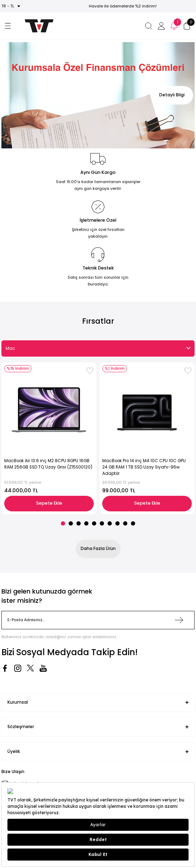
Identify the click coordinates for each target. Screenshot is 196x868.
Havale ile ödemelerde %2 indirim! (123, 6)
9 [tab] (125, 523)
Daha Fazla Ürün (98, 549)
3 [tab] (79, 523)
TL (12, 6)
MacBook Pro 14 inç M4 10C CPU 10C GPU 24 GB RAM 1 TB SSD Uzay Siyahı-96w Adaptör (144, 467)
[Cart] (187, 26)
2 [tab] (71, 523)
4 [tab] (86, 523)
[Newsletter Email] (98, 620)
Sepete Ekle (49, 503)
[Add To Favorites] (90, 371)
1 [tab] (63, 523)
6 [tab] (102, 523)
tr (4, 6)
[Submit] (179, 620)
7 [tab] (110, 523)
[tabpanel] (98, 95)
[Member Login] (161, 26)
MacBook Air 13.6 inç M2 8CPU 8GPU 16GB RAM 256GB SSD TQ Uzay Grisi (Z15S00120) (48, 464)
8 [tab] (117, 523)
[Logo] (36, 26)
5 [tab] (94, 523)
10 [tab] (133, 523)
